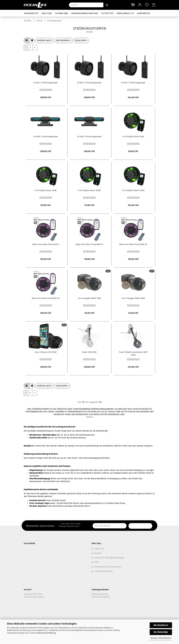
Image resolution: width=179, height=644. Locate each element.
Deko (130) (47, 13)
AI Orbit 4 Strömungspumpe (89, 137)
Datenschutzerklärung (46, 633)
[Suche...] (107, 5)
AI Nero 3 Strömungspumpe (46, 83)
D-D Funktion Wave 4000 (46, 190)
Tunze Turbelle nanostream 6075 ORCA (133, 353)
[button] (133, 5)
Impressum (99, 549)
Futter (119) (107, 13)
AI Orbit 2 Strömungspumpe (46, 137)
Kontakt (98, 553)
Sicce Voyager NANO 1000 (89, 298)
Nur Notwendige (161, 632)
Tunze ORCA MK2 (89, 352)
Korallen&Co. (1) (125, 13)
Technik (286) (62, 13)
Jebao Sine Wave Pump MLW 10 (89, 244)
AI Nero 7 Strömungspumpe (133, 83)
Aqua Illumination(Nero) (91, 503)
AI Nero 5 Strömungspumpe (89, 83)
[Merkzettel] (147, 5)
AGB (96, 562)
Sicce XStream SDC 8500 (46, 352)
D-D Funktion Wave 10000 (89, 190)
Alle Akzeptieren (161, 625)
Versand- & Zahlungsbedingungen (109, 558)
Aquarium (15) (31, 13)
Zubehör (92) (143, 13)
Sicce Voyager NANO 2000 (133, 298)
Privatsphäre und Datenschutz (108, 567)
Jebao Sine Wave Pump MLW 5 (46, 244)
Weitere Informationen (161, 638)
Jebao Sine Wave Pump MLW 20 (133, 244)
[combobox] (45, 40)
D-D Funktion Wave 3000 (133, 137)
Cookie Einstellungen (104, 571)
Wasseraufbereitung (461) (85, 13)
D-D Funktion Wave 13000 (133, 190)
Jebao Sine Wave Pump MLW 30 (46, 298)
